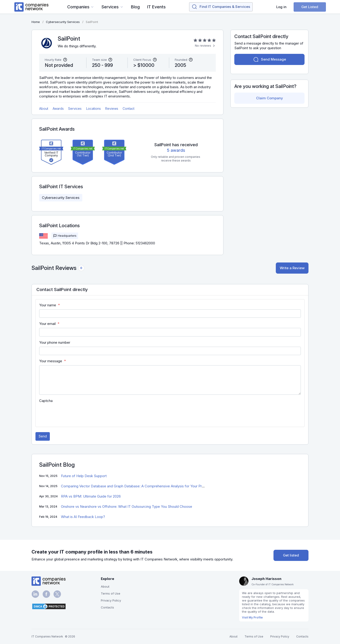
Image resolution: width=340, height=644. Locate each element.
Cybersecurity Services (61, 198)
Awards (58, 108)
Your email (47, 324)
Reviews (112, 108)
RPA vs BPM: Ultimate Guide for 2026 (91, 496)
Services (75, 108)
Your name (48, 305)
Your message (51, 361)
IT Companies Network (47, 636)
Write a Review (292, 268)
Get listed (291, 555)
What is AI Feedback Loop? (83, 517)
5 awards (176, 150)
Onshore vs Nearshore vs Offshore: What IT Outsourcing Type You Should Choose (127, 506)
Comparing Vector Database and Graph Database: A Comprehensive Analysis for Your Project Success (143, 486)
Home (36, 22)
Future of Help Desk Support (84, 476)
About (44, 108)
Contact (129, 108)
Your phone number (55, 342)
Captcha (46, 401)
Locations (94, 108)
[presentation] (74, 414)
